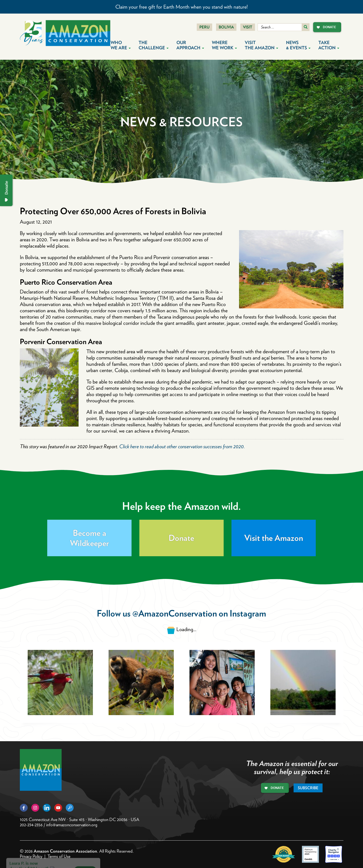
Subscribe (308, 788)
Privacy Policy (31, 856)
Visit (248, 27)
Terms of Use (59, 856)
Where (224, 45)
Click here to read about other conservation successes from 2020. (182, 446)
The (154, 45)
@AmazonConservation (175, 613)
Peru (204, 27)
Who (121, 45)
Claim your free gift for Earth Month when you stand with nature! (181, 7)
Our (190, 45)
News (298, 45)
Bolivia (226, 27)
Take (329, 45)
